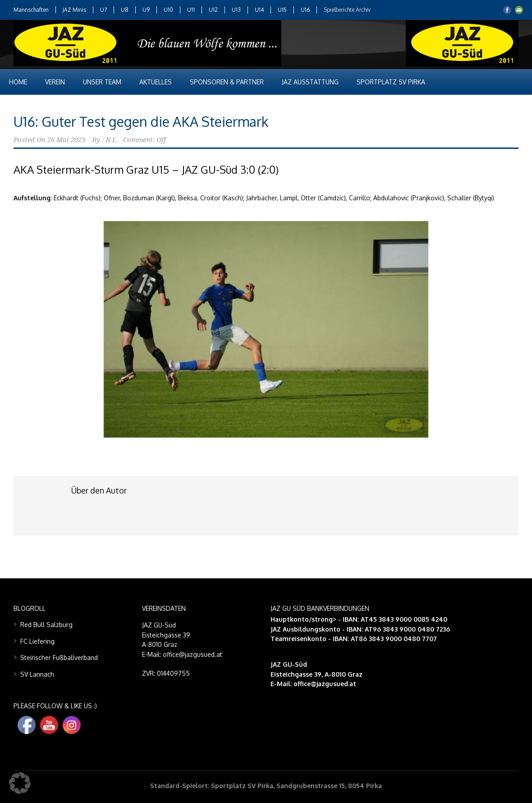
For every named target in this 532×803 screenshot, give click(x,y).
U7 (103, 10)
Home (18, 82)
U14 (259, 10)
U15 (282, 10)
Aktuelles (156, 82)
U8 (125, 10)
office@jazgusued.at (325, 684)
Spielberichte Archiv (347, 10)
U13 (236, 10)
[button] (20, 783)
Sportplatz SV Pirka (391, 82)
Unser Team (102, 82)
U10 (168, 10)
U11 (191, 10)
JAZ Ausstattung (310, 82)
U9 (146, 10)
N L (111, 140)
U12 (213, 10)
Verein (55, 82)
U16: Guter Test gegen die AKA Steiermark (141, 121)
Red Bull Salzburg (46, 625)
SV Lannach (37, 674)
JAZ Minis (74, 10)
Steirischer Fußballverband (59, 658)
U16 (305, 10)
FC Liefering (37, 641)
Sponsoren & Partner (227, 82)
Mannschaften (31, 10)
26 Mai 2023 (66, 140)
